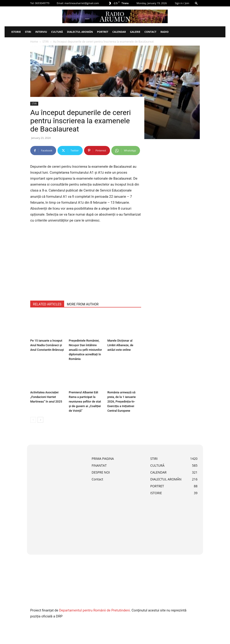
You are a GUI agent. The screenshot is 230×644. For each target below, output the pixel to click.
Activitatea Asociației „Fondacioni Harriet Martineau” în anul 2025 (46, 397)
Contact (150, 32)
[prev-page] (33, 420)
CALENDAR (119, 32)
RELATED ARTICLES (47, 304)
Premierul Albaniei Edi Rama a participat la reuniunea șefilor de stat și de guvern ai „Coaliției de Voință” (85, 401)
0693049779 (42, 3)
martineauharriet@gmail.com (82, 3)
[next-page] (40, 420)
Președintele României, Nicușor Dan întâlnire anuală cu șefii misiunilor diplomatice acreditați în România (85, 350)
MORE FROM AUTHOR (83, 304)
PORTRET (103, 32)
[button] (196, 3)
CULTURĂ (57, 32)
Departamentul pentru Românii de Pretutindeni (94, 610)
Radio (165, 32)
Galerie (135, 32)
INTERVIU (41, 32)
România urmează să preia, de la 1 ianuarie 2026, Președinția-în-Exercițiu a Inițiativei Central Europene (122, 401)
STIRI (28, 32)
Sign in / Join (182, 3)
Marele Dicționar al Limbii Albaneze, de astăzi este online (120, 345)
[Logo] (7, 32)
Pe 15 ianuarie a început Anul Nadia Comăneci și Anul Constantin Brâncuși (47, 345)
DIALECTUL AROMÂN (80, 32)
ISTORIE (16, 32)
